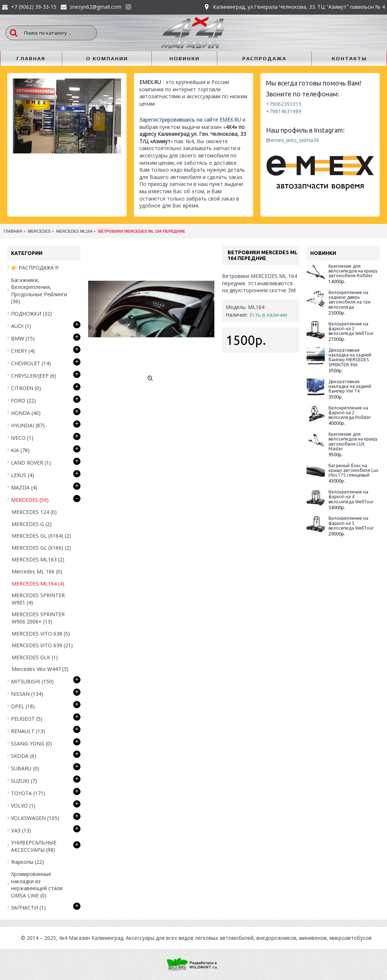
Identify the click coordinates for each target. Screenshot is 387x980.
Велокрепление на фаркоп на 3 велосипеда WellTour (351, 523)
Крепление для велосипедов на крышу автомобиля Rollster (353, 271)
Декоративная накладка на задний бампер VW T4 (350, 386)
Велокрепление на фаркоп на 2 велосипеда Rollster (350, 413)
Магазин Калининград (96, 938)
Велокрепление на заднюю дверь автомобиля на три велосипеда (350, 300)
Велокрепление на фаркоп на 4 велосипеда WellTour (351, 497)
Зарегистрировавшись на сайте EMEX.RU (190, 120)
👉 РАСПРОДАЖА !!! (35, 268)
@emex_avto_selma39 (292, 140)
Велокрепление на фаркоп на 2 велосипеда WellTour (351, 329)
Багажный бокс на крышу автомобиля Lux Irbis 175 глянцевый (353, 470)
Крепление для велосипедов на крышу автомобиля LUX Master (353, 441)
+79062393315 (284, 104)
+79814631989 (284, 111)
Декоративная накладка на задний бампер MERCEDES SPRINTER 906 (350, 357)
